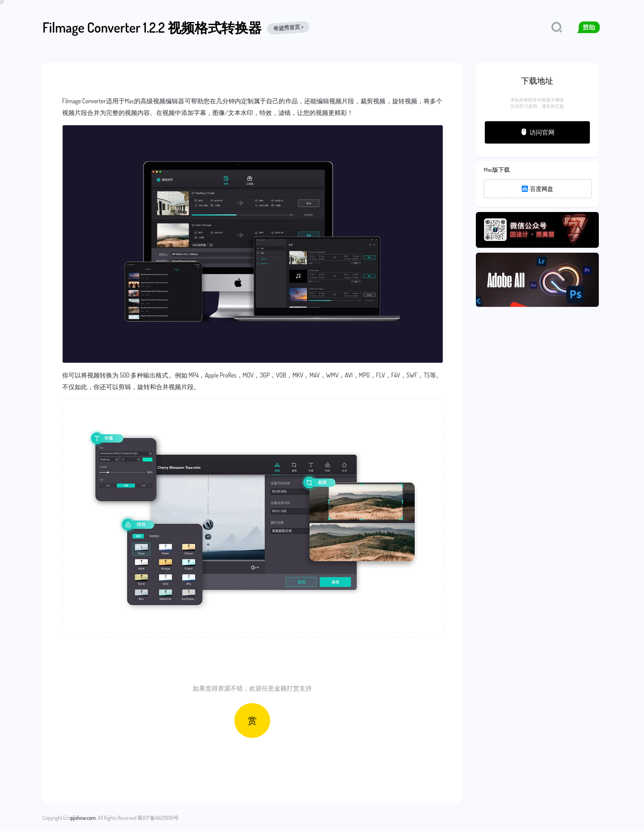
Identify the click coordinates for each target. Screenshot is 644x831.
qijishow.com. (83, 818)
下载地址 (537, 81)
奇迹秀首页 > (288, 28)
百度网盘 (538, 189)
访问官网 (537, 132)
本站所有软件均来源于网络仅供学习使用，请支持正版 (537, 103)
